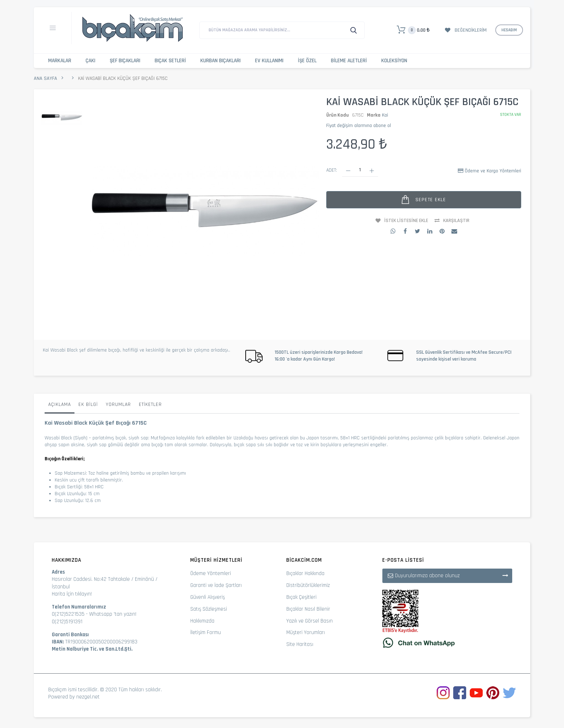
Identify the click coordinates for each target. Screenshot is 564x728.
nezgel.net (88, 697)
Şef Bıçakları (125, 61)
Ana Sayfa (46, 78)
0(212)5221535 (68, 614)
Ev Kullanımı (269, 61)
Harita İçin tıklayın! (72, 594)
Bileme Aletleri (349, 61)
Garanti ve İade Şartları (216, 585)
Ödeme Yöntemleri (211, 573)
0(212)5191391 (67, 622)
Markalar (60, 61)
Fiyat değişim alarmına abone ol (359, 126)
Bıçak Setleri (170, 61)
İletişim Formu (206, 632)
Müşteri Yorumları (306, 632)
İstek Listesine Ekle (406, 221)
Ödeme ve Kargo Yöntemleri (493, 171)
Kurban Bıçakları (220, 61)
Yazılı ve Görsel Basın (310, 621)
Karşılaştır (456, 221)
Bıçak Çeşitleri (301, 597)
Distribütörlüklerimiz (308, 585)
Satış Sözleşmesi (209, 609)
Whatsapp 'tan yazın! (113, 614)
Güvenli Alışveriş (208, 597)
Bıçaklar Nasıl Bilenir (308, 609)
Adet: (332, 170)
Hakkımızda (202, 621)
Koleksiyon (394, 61)
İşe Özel (307, 61)
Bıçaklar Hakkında (305, 573)
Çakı (90, 61)
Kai (385, 115)
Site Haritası (300, 644)
